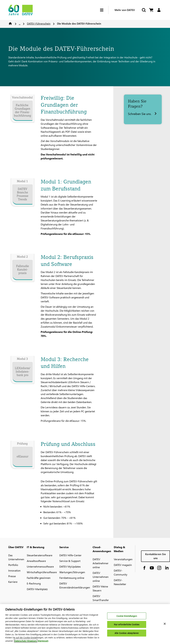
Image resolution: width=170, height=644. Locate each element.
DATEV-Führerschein (39, 23)
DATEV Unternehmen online (101, 577)
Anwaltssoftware (36, 561)
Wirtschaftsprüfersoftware (42, 572)
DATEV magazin (123, 565)
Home (10, 24)
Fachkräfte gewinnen (39, 578)
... (20, 23)
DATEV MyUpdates (70, 566)
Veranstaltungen (123, 559)
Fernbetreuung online (72, 578)
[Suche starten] (144, 10)
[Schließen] (165, 625)
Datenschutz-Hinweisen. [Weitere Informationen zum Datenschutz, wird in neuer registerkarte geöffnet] (26, 642)
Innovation (14, 570)
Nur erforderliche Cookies (127, 626)
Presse (12, 576)
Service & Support (70, 561)
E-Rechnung (34, 583)
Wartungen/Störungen (72, 572)
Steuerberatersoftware (40, 555)
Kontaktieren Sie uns (156, 556)
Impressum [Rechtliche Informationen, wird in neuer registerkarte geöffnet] (43, 642)
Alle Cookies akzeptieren (127, 634)
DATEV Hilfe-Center (70, 555)
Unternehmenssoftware (40, 566)
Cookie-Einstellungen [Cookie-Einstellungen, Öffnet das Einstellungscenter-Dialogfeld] (127, 617)
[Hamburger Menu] (104, 10)
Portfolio (13, 565)
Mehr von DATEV (125, 10)
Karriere (13, 582)
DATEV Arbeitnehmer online (101, 563)
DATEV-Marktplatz (37, 589)
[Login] (159, 10)
